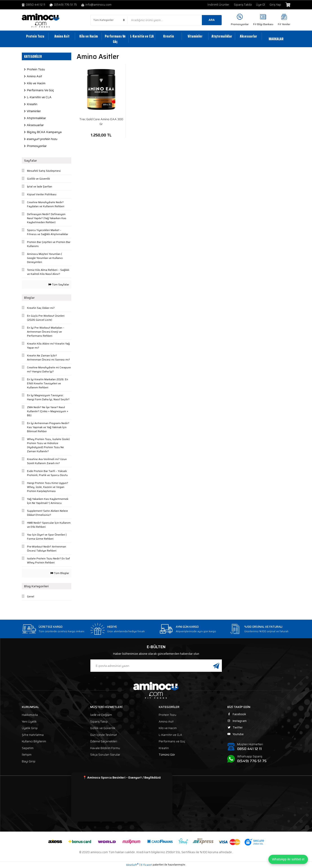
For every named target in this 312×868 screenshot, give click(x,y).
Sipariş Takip (99, 722)
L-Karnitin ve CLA (170, 735)
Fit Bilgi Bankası (263, 24)
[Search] (175, 20)
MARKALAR (276, 39)
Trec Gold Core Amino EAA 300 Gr (101, 122)
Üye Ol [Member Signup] (261, 5)
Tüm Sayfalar (59, 285)
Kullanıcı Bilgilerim (34, 741)
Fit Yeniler (284, 24)
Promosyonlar (240, 24)
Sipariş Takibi (243, 5)
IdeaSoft (132, 865)
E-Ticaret (146, 865)
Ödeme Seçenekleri (104, 741)
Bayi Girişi (29, 761)
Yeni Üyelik (29, 722)
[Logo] (41, 20)
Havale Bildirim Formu (105, 748)
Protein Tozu (167, 715)
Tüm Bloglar (60, 573)
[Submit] (216, 666)
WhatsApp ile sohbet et (288, 859)
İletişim (27, 755)
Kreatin (164, 748)
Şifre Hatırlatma (33, 735)
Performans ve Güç (172, 741)
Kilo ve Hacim (168, 728)
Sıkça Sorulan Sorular (105, 755)
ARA (212, 20)
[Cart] (288, 5)
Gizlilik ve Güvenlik (103, 728)
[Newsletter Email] (156, 666)
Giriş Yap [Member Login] (275, 5)
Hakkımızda (30, 715)
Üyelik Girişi (30, 728)
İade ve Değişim (101, 715)
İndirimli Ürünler (218, 5)
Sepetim (28, 748)
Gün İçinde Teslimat (104, 735)
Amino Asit (166, 722)
